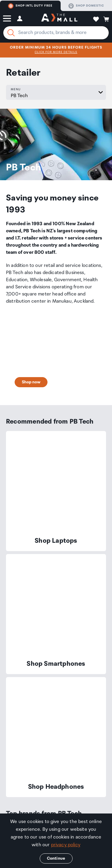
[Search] (11, 33)
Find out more (78, 607)
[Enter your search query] (56, 33)
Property (90, 775)
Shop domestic (86, 6)
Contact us (18, 672)
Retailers (24, 798)
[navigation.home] (59, 18)
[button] (7, 18)
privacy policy (66, 845)
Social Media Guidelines (56, 804)
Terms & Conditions (52, 798)
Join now (34, 607)
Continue (56, 858)
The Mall (22, 775)
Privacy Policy (84, 798)
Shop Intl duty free (30, 6)
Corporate (67, 775)
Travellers (44, 775)
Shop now (31, 332)
